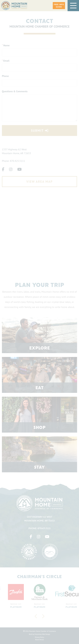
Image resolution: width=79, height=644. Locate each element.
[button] (59, 6)
